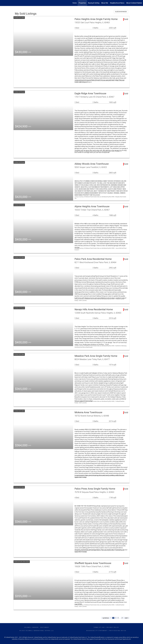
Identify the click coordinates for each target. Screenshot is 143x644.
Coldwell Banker (31, 627)
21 (122, 618)
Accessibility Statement (97, 631)
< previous (106, 618)
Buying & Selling (94, 3)
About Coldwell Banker (134, 3)
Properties (82, 3)
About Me (105, 3)
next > (127, 618)
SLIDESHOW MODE (121, 12)
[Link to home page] (3, 3)
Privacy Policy (113, 627)
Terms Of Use (99, 627)
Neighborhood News (117, 3)
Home (75, 3)
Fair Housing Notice (118, 631)
